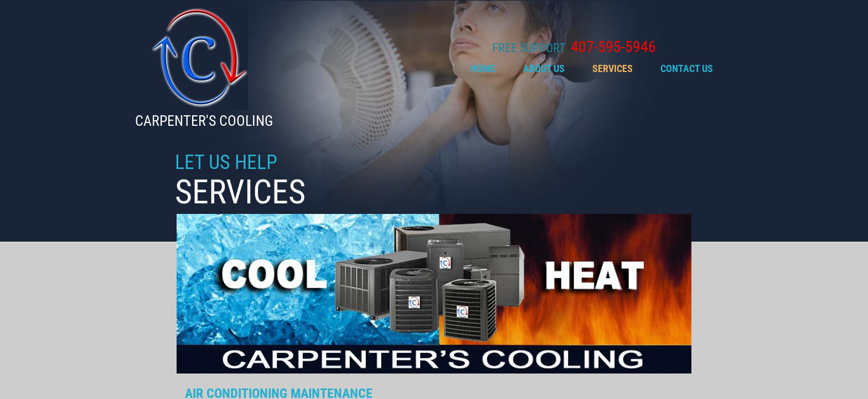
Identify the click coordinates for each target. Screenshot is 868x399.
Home (483, 68)
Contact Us (687, 68)
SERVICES (613, 68)
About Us (544, 68)
